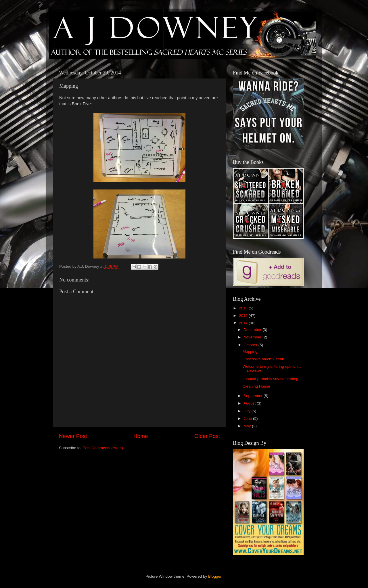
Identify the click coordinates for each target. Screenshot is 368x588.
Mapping (250, 352)
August (250, 403)
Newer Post (73, 436)
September (254, 396)
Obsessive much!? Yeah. (264, 359)
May (248, 426)
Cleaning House (256, 386)
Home (141, 436)
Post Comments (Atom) (103, 448)
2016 (244, 308)
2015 (244, 316)
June (248, 419)
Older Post (207, 436)
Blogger (215, 576)
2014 (244, 323)
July (248, 411)
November (253, 337)
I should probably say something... (272, 379)
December (253, 330)
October (251, 345)
